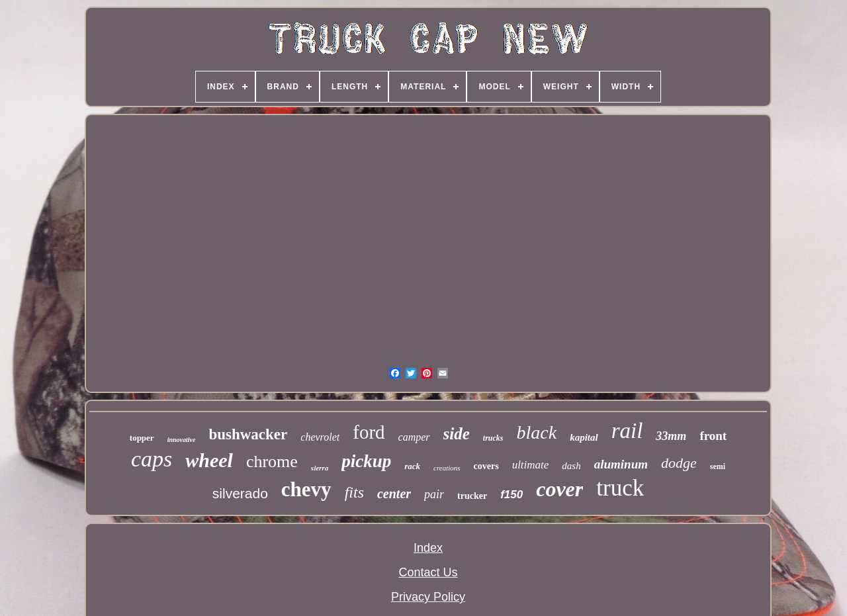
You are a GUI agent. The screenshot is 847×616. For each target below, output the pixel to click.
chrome (272, 462)
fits (354, 492)
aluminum (621, 464)
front (713, 436)
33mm (671, 436)
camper (414, 437)
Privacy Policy (428, 597)
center (394, 494)
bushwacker (248, 434)
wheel (209, 460)
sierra (320, 468)
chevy (306, 489)
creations (447, 468)
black (537, 432)
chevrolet (320, 437)
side (457, 434)
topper (142, 438)
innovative (182, 440)
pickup (366, 461)
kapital (584, 437)
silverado (240, 493)
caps (152, 459)
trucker (472, 496)
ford (369, 432)
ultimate (531, 465)
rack (412, 466)
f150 (512, 495)
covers (486, 466)
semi (718, 466)
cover (559, 489)
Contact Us (428, 572)
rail (627, 431)
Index (428, 548)
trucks (493, 438)
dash (571, 466)
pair (434, 494)
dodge (679, 463)
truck (620, 488)
